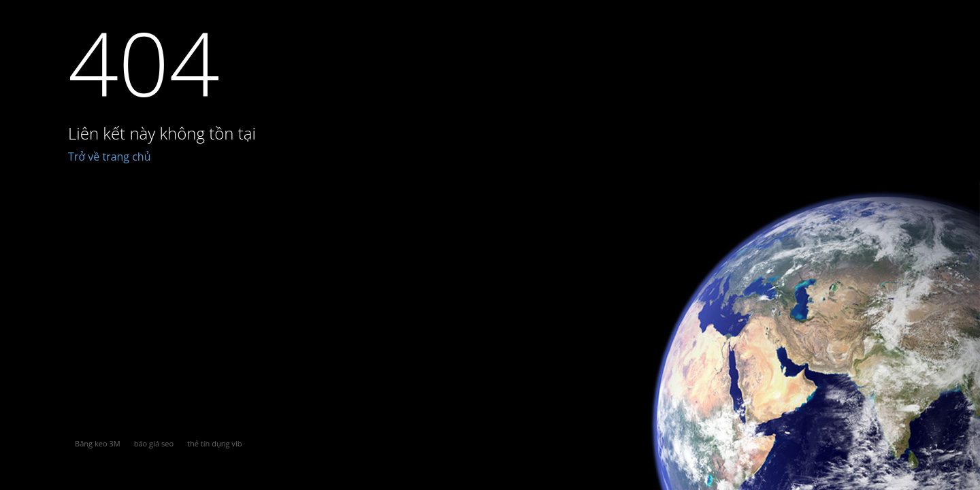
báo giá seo (154, 443)
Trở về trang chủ (110, 157)
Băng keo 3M (98, 443)
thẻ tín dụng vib (214, 443)
